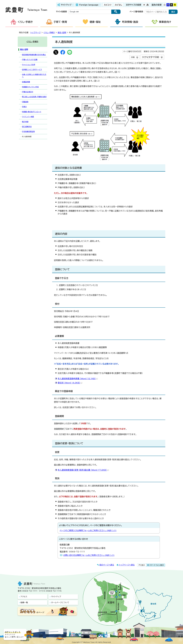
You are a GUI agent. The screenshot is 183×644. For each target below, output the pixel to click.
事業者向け (165, 22)
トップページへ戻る (127, 565)
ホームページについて (60, 602)
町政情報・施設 (130, 22)
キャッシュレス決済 (29, 65)
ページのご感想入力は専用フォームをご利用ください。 (88, 530)
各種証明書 (26, 82)
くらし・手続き (25, 22)
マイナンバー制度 (28, 117)
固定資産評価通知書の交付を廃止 (34, 55)
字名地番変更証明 (28, 132)
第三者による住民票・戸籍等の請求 (34, 97)
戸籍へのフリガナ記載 (30, 60)
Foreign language (89, 5)
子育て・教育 (60, 22)
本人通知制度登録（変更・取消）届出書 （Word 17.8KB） (83, 470)
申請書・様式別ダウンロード (32, 112)
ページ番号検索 (136, 12)
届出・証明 (62, 33)
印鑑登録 (25, 102)
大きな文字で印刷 (150, 57)
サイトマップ (66, 5)
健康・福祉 (95, 22)
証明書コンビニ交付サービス (32, 70)
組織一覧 (24, 602)
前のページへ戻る (107, 565)
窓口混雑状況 (27, 127)
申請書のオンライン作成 (30, 87)
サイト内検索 (61, 12)
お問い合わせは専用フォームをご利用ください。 (89, 555)
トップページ (36, 33)
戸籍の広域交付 (28, 92)
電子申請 (25, 122)
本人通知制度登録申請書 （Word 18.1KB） (78, 379)
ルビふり (108, 5)
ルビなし (118, 5)
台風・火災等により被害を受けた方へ (34, 76)
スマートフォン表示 (156, 565)
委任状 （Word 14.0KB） (70, 383)
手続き (24, 107)
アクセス (24, 597)
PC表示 (142, 565)
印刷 (133, 57)
